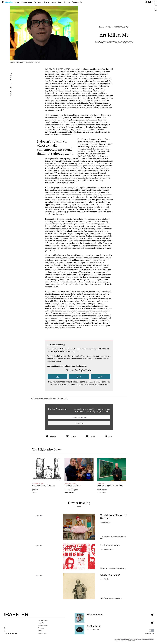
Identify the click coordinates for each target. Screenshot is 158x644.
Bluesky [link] (53, 436)
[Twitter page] (152, 623)
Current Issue (27, 2)
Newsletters (43, 620)
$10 (58, 377)
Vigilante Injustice (110, 545)
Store (40, 630)
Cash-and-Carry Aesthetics (44, 486)
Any (100, 377)
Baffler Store (94, 626)
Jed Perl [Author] (35, 490)
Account (75, 2)
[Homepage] (152, 6)
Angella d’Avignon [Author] (71, 490)
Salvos (34, 492)
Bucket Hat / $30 (93, 629)
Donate (67, 2)
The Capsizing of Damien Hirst (110, 486)
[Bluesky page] (152, 615)
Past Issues (38, 2)
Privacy (41, 628)
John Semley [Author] (105, 523)
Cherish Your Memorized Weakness (114, 517)
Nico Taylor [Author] (105, 579)
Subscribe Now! (95, 614)
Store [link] (60, 2)
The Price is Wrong (73, 486)
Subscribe (9, 2)
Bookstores (43, 625)
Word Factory (69, 492)
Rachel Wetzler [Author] (106, 27)
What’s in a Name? (110, 575)
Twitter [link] (73, 436)
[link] (47, 436)
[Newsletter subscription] (79, 423)
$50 (79, 377)
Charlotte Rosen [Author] (107, 549)
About (54, 2)
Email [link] (93, 436)
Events (47, 2)
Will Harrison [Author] (102, 490)
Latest (17, 2)
